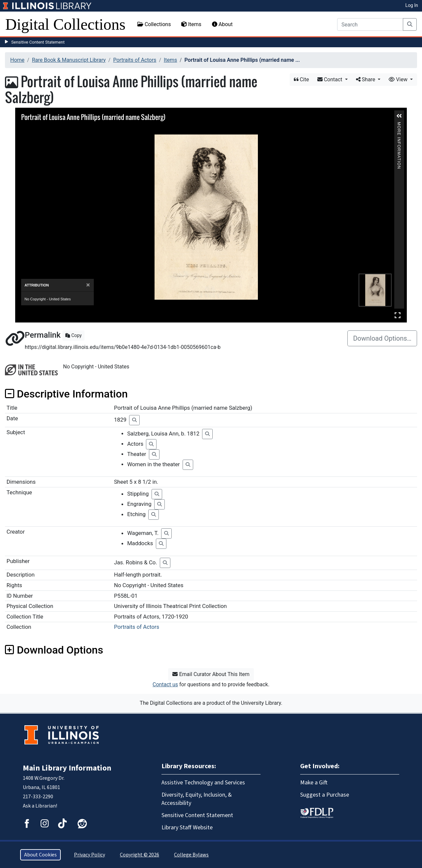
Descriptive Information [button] (66, 394)
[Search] (370, 24)
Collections (154, 24)
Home (17, 60)
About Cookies (40, 855)
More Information (399, 125)
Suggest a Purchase (325, 795)
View (399, 79)
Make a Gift (314, 783)
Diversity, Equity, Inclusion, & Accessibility (197, 799)
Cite (301, 79)
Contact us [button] (165, 684)
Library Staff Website (187, 828)
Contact (331, 79)
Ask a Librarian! (40, 806)
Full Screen (398, 315)
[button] (399, 116)
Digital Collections (65, 24)
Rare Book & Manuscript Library (69, 60)
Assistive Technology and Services (203, 783)
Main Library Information (67, 768)
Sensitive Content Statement (38, 42)
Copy (73, 335)
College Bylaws (191, 855)
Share (366, 79)
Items (191, 24)
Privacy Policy (89, 855)
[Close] (88, 285)
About (222, 24)
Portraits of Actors (135, 60)
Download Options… (382, 338)
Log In (412, 5)
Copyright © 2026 (140, 855)
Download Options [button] (54, 650)
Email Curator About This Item (211, 674)
